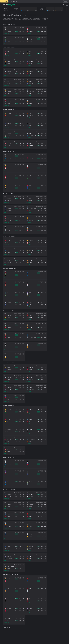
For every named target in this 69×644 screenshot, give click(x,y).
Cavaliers (10, 31)
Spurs (31, 93)
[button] (63, 5)
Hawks (9, 54)
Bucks (9, 39)
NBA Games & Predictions (11, 15)
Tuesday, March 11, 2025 (26, 15)
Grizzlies (32, 83)
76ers (9, 52)
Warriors (10, 103)
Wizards (32, 29)
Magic (9, 81)
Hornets (32, 61)
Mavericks (32, 91)
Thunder (9, 93)
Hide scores (6, 11)
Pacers (9, 41)
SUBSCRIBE (4, 1)
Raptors (9, 74)
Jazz (31, 52)
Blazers (9, 101)
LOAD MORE (7, 628)
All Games (5, 8)
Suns (31, 81)
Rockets (9, 83)
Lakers (9, 61)
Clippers (32, 39)
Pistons (31, 31)
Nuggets (9, 91)
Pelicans (32, 41)
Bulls (31, 74)
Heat (31, 64)
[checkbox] (4, 11)
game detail (7, 33)
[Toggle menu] (67, 5)
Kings (31, 103)
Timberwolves (33, 136)
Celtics (31, 54)
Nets (9, 29)
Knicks (31, 101)
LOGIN (66, 1)
